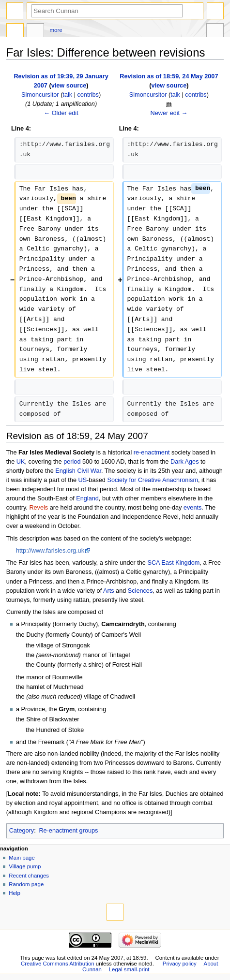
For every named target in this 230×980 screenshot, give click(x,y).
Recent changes (29, 876)
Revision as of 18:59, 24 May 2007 (169, 76)
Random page (26, 884)
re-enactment (152, 453)
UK (21, 462)
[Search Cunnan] (107, 11)
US (82, 480)
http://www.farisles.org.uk (50, 551)
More (56, 30)
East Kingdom (180, 563)
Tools (215, 31)
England (87, 498)
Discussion (35, 31)
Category (22, 831)
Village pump (25, 866)
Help (15, 893)
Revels (38, 508)
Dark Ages (185, 462)
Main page (22, 858)
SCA (153, 563)
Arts (109, 591)
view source (69, 86)
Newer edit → (169, 113)
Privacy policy (180, 964)
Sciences (140, 591)
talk (67, 95)
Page (15, 31)
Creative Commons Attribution (58, 964)
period (72, 462)
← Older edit (61, 113)
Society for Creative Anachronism (153, 480)
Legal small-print (129, 969)
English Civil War (78, 471)
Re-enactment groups (68, 831)
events (192, 508)
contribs (88, 95)
